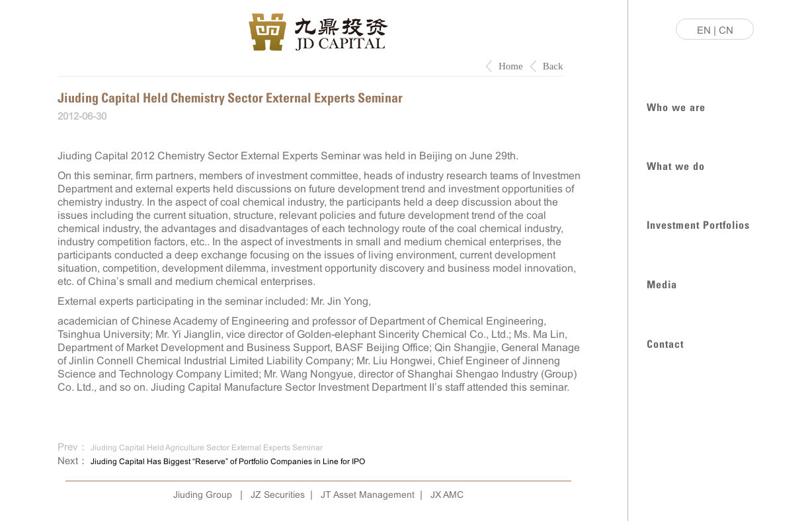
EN (704, 30)
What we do (676, 165)
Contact (665, 343)
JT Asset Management (368, 495)
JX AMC (447, 495)
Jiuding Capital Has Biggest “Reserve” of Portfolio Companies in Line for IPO (228, 461)
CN (726, 30)
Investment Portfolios (698, 224)
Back (553, 66)
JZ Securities (278, 495)
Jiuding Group (203, 495)
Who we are (676, 106)
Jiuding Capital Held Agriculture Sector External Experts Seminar (207, 448)
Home (511, 66)
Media (662, 283)
